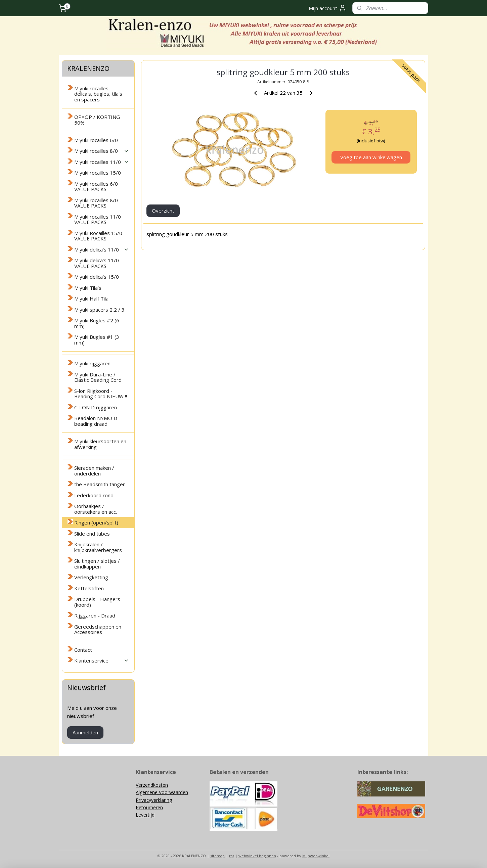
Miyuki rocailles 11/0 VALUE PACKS (98, 219)
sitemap (217, 856)
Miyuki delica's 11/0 (102, 249)
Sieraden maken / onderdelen (94, 471)
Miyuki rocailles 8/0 (102, 151)
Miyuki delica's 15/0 (97, 277)
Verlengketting (91, 577)
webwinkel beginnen (257, 856)
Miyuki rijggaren (92, 363)
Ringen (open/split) (96, 522)
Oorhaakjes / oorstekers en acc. (96, 509)
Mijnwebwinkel (316, 856)
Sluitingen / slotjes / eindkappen (97, 564)
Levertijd (145, 815)
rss (232, 856)
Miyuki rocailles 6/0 (96, 140)
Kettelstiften (89, 588)
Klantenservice (102, 660)
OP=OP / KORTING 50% (97, 120)
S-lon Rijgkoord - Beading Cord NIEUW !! (101, 394)
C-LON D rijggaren (96, 407)
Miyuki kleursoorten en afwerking (100, 444)
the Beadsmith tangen (100, 484)
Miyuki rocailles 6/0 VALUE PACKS (96, 187)
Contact (83, 650)
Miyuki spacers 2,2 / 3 (99, 310)
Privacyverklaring (154, 800)
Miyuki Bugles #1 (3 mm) (97, 340)
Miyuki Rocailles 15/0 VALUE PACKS (98, 236)
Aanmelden (85, 732)
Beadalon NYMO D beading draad (96, 421)
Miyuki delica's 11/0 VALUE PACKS (97, 263)
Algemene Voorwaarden (162, 792)
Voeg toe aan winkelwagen (371, 157)
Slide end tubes (92, 534)
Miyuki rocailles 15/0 (98, 173)
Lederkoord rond (94, 495)
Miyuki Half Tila (91, 299)
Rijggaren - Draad (95, 615)
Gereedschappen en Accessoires (98, 629)
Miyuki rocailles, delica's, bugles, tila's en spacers (98, 94)
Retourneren (149, 807)
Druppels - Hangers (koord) (97, 602)
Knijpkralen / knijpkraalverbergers (98, 547)
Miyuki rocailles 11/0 (102, 162)
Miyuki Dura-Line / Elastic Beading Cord (98, 377)
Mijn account (328, 8)
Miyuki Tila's (88, 288)
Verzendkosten (152, 785)
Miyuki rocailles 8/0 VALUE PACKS (96, 203)
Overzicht (163, 211)
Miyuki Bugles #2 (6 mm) (97, 323)
